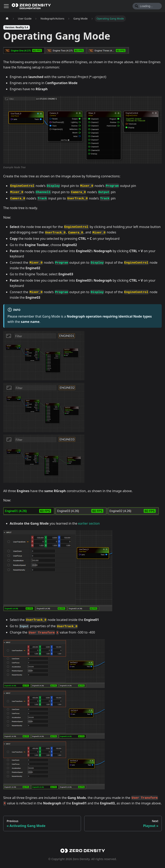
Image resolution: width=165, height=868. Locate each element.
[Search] (147, 6)
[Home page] (7, 19)
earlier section (89, 523)
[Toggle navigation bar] (6, 6)
